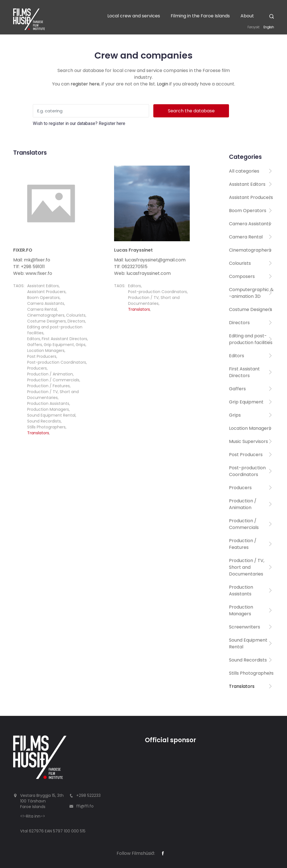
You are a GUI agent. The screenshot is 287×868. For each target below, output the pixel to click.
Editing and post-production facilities (251, 339)
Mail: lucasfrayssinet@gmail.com (150, 260)
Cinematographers (46, 315)
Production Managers (48, 409)
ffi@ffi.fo (85, 806)
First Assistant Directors (64, 339)
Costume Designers (47, 321)
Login (163, 84)
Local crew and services (134, 16)
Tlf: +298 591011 (29, 267)
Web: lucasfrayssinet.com (142, 273)
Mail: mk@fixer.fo (32, 260)
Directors (76, 321)
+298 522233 (88, 795)
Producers (37, 368)
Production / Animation (50, 374)
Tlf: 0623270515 (131, 267)
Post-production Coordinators (57, 362)
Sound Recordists (44, 421)
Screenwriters (245, 627)
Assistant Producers (46, 292)
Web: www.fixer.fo (33, 273)
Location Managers (46, 351)
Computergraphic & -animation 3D (251, 293)
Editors (34, 339)
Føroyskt (253, 27)
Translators (38, 433)
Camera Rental (42, 309)
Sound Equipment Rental (51, 415)
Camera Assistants (46, 303)
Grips (81, 345)
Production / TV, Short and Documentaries (53, 395)
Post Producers (42, 356)
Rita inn (33, 816)
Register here (112, 123)
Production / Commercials (53, 380)
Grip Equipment (59, 345)
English (269, 27)
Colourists (76, 315)
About (247, 16)
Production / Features (48, 386)
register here (85, 84)
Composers (242, 276)
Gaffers (35, 345)
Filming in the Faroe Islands (200, 16)
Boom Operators (43, 298)
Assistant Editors (43, 286)
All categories (244, 171)
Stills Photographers (46, 427)
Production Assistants (48, 403)
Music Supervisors (248, 441)
